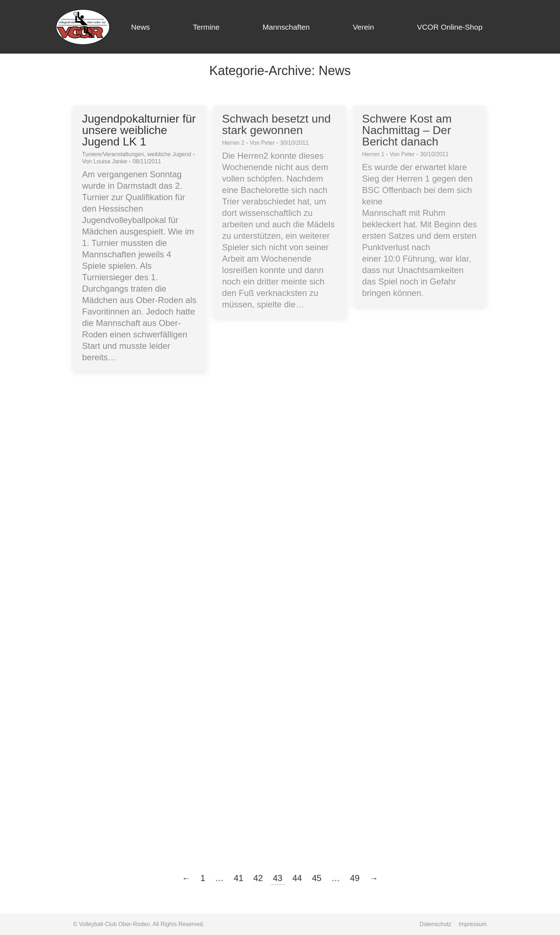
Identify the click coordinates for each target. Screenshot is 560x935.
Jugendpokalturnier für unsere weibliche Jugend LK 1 (139, 130)
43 (278, 878)
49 (355, 878)
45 (317, 878)
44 (297, 878)
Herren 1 (373, 154)
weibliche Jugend (169, 154)
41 (239, 878)
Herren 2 (233, 143)
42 (258, 878)
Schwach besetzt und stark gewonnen (276, 124)
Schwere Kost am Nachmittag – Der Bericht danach (407, 130)
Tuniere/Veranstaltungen (113, 154)
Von (105, 161)
